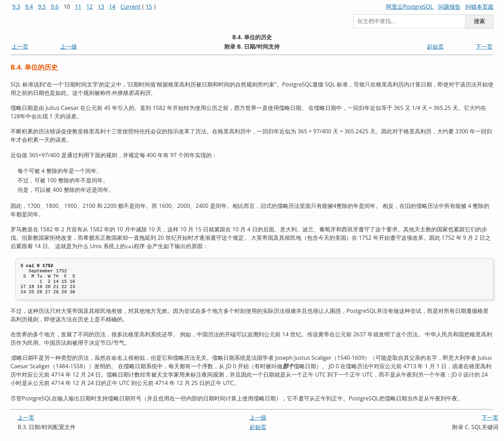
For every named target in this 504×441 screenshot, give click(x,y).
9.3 (16, 7)
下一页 (484, 47)
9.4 (29, 7)
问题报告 (449, 7)
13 (101, 7)
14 (112, 7)
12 (90, 7)
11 (78, 7)
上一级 (69, 47)
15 (149, 7)
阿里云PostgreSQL (409, 7)
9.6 (55, 7)
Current (130, 7)
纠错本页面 (479, 7)
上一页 (20, 47)
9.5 (42, 7)
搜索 (479, 21)
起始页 (435, 47)
